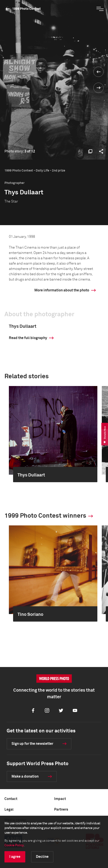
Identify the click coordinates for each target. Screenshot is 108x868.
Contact (11, 799)
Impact (60, 799)
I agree (15, 857)
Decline (42, 857)
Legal (9, 809)
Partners (61, 809)
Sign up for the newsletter (32, 744)
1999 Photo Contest (27, 9)
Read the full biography (28, 338)
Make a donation (25, 776)
